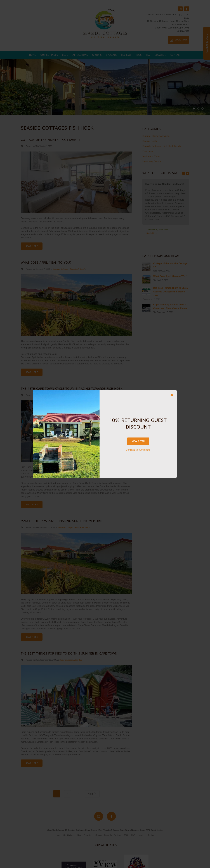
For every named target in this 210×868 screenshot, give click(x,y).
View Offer (138, 441)
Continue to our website (138, 450)
